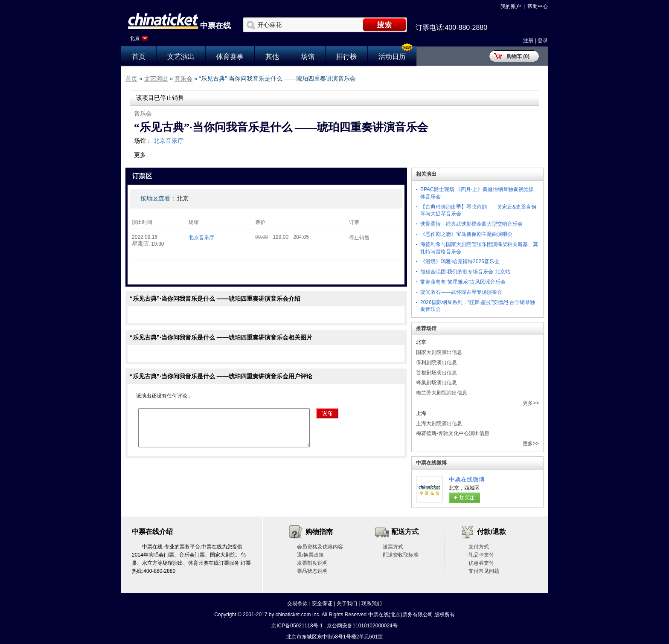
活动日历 (392, 57)
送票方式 (393, 547)
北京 (135, 38)
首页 (139, 57)
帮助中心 (538, 6)
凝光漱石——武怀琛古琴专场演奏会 (461, 292)
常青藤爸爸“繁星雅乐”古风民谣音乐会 (463, 282)
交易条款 (297, 603)
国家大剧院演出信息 (439, 352)
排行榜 (346, 57)
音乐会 (183, 78)
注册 (528, 41)
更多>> (531, 403)
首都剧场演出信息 (436, 373)
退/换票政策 (310, 555)
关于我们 (347, 603)
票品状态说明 (312, 571)
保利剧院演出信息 (436, 363)
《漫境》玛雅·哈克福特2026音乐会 (460, 261)
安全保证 (322, 603)
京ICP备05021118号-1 (297, 626)
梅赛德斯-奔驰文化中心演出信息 (453, 433)
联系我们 (372, 603)
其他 (272, 57)
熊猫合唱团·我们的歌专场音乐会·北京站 (465, 272)
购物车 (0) (518, 56)
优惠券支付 (481, 563)
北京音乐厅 (169, 141)
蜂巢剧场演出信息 (436, 383)
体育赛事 (230, 57)
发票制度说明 (312, 563)
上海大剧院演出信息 (439, 424)
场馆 (308, 57)
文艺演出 (181, 57)
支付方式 (479, 547)
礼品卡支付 (481, 555)
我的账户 (511, 6)
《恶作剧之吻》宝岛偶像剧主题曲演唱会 (466, 234)
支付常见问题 (484, 571)
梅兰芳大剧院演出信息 (442, 393)
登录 (543, 41)
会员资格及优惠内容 (320, 547)
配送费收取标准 (401, 555)
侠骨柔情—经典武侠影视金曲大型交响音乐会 (471, 224)
